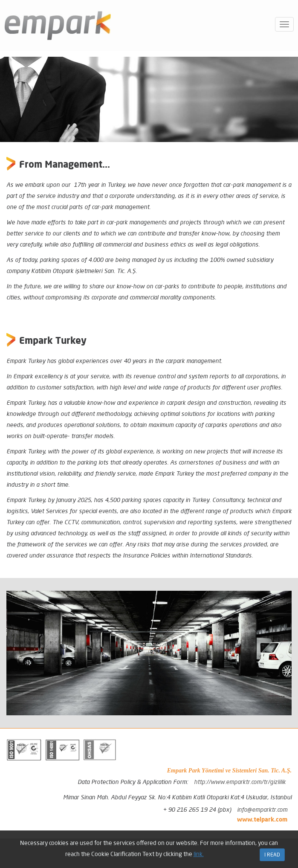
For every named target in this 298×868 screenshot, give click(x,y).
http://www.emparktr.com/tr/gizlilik (240, 782)
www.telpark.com (262, 819)
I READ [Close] (272, 855)
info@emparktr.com (262, 810)
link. (199, 854)
